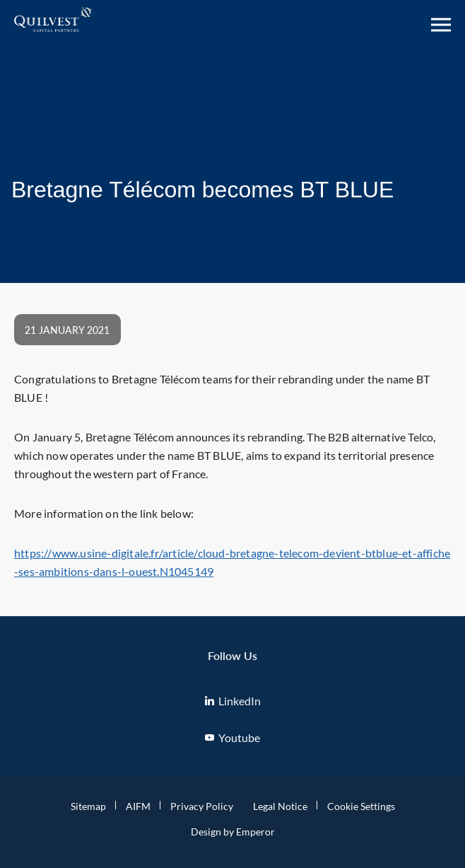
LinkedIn (233, 701)
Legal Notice (280, 806)
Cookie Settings (361, 806)
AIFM (138, 806)
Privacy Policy (202, 806)
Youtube (232, 737)
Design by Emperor (233, 832)
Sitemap (88, 806)
